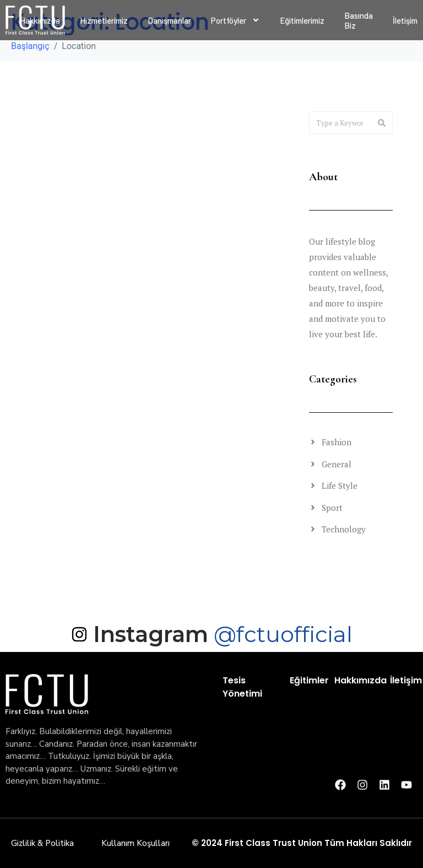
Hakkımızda (360, 680)
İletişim (406, 680)
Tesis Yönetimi (242, 687)
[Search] (382, 123)
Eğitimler (309, 680)
